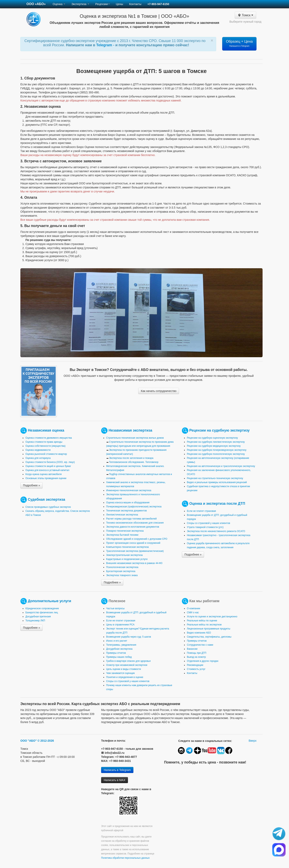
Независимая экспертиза (130, 430)
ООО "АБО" (29, 741)
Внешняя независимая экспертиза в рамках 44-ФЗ (134, 563)
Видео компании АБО (199, 633)
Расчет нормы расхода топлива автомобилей (131, 519)
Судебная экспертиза (47, 499)
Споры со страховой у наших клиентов (208, 523)
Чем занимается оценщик (120, 673)
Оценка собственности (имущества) (45, 446)
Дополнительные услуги (50, 601)
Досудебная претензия (38, 617)
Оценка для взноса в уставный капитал (47, 470)
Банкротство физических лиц (42, 612)
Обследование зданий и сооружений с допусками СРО (137, 539)
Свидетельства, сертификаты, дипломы (209, 637)
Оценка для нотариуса (38, 458)
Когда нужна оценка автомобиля (43, 474)
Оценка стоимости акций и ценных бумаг (48, 466)
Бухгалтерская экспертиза (121, 571)
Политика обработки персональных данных (125, 858)
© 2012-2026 (46, 741)
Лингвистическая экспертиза (122, 515)
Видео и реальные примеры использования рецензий (217, 482)
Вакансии (192, 649)
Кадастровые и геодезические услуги (127, 559)
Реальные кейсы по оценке (202, 621)
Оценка (59, 4)
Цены (119, 4)
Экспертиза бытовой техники (122, 535)
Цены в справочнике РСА (120, 625)
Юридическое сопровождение (42, 608)
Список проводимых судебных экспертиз (48, 507)
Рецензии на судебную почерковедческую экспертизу (217, 450)
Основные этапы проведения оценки (46, 478)
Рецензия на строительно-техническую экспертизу (215, 478)
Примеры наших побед (119, 657)
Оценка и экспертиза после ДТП (217, 504)
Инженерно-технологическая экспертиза (129, 490)
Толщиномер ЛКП (35, 621)
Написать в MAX (115, 780)
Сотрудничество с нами (200, 645)
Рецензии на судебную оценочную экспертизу (212, 438)
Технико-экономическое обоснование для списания (135, 523)
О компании (194, 608)
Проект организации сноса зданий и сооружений (133, 543)
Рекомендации (195, 665)
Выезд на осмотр (196, 657)
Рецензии (103, 4)
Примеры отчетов (116, 653)
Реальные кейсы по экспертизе (204, 625)
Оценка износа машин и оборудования (128, 503)
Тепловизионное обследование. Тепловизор (134, 462)
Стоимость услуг (196, 669)
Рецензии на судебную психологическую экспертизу (216, 454)
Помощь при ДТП (197, 653)
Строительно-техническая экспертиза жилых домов (135, 438)
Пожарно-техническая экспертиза (125, 531)
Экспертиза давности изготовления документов (133, 527)
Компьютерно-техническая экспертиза (127, 547)
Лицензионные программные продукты (209, 629)
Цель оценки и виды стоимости (124, 669)
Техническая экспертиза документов (126, 511)
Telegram (105, 45)
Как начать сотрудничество (159, 391)
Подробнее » (31, 485)
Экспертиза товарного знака (122, 575)
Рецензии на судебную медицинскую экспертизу (214, 446)
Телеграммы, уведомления (121, 645)
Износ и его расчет (117, 641)
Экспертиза (80, 4)
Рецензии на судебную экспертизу (219, 430)
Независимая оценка (46, 430)
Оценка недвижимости (38, 450)
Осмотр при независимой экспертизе (127, 665)
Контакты (135, 4)
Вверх (253, 741)
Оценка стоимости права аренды (44, 442)
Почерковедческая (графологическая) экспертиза (134, 507)
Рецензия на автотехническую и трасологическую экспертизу (221, 466)
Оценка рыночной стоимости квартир (46, 454)
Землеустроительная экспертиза (124, 555)
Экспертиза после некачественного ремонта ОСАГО (216, 531)
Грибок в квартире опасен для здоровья (128, 661)
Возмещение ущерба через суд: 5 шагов (129, 637)
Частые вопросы (115, 608)
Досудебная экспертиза (119, 649)
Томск (245, 15)
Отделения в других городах (203, 661)
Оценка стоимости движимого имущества (49, 438)
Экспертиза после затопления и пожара (131, 458)
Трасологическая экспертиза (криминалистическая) (135, 551)
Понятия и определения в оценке (125, 677)
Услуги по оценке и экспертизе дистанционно (212, 617)
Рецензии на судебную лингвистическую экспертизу (216, 442)
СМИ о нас (193, 612)
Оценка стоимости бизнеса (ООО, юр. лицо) (50, 462)
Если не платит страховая (201, 511)
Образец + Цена (239, 43)
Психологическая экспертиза (122, 567)
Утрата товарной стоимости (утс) (205, 527)
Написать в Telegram (117, 770)
